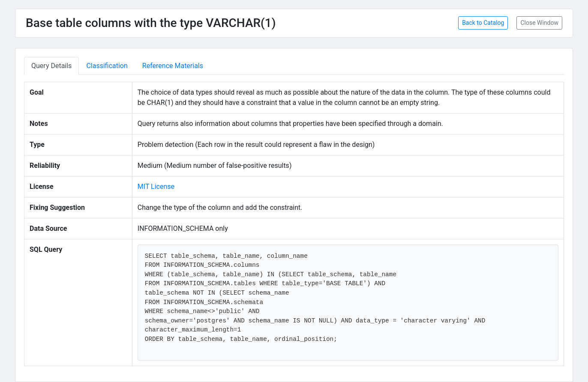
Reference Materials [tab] (173, 66)
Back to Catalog (483, 23)
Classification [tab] (107, 66)
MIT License (156, 187)
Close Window (539, 23)
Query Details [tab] (51, 66)
